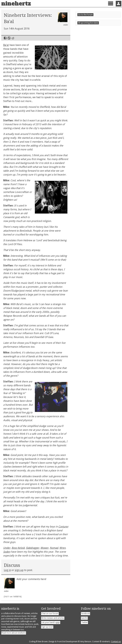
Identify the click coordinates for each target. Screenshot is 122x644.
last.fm (84, 618)
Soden (7, 552)
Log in (7, 570)
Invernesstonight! (88, 259)
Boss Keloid (18, 548)
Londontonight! (90, 268)
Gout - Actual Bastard (90, 230)
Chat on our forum (50, 614)
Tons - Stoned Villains (90, 210)
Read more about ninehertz (14, 633)
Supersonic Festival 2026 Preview (97, 215)
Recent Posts (87, 199)
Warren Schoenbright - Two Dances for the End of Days (98, 237)
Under (7, 548)
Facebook (5, 38)
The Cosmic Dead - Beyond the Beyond (95, 223)
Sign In (119, 4)
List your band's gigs (51, 622)
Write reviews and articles (53, 618)
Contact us (116, 642)
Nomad (54, 548)
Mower (44, 548)
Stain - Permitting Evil (90, 204)
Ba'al (6, 45)
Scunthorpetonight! (92, 277)
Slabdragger (33, 548)
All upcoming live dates (88, 302)
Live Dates (85, 253)
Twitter (9, 38)
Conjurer (63, 527)
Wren (62, 548)
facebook (86, 614)
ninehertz (16, 4)
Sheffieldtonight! (91, 296)
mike (63, 19)
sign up (19, 570)
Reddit (13, 38)
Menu (111, 6)
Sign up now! (47, 627)
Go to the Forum (85, 244)
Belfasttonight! (90, 287)
